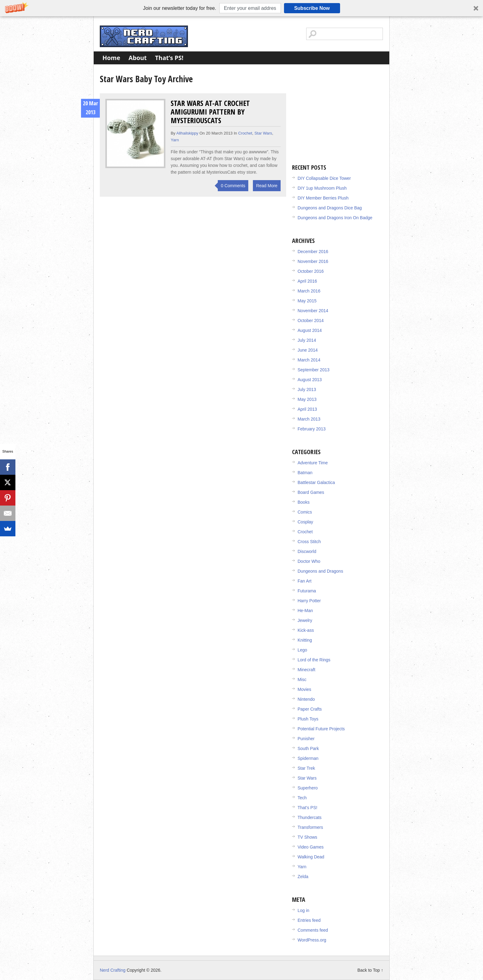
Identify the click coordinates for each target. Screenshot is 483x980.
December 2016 (313, 252)
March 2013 (309, 419)
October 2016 (311, 271)
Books (304, 502)
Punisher (306, 739)
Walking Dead (311, 857)
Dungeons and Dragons (320, 571)
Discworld (307, 551)
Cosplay (305, 522)
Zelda (303, 877)
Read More (267, 186)
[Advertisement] (338, 111)
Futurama (307, 591)
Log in (303, 910)
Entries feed (309, 920)
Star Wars (263, 133)
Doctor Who (309, 561)
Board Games (311, 492)
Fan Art (304, 581)
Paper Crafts (310, 709)
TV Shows (307, 837)
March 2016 (309, 291)
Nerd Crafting (144, 36)
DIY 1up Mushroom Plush (322, 188)
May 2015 (307, 301)
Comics (305, 512)
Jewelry (305, 620)
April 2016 (307, 281)
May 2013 (307, 399)
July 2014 (307, 340)
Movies (304, 689)
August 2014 (310, 330)
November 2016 (313, 261)
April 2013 (307, 409)
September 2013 (314, 370)
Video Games (311, 847)
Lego (302, 650)
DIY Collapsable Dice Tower (324, 178)
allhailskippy (187, 133)
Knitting (305, 640)
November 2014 (313, 311)
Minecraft (306, 670)
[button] (241, 8)
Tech (302, 798)
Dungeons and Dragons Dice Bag (330, 208)
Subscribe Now (312, 8)
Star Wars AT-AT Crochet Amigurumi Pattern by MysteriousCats (210, 112)
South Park (308, 748)
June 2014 (308, 350)
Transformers (310, 827)
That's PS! (307, 808)
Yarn (175, 140)
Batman (305, 473)
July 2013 (307, 389)
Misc (302, 680)
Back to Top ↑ (370, 970)
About (138, 58)
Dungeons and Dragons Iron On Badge (335, 218)
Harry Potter (309, 601)
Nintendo (306, 699)
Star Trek (306, 768)
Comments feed (313, 930)
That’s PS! (169, 58)
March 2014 (309, 360)
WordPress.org (312, 940)
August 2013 (310, 380)
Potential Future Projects (321, 729)
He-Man (305, 611)
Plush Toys (308, 719)
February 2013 (312, 429)
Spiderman (308, 758)
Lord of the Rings (314, 660)
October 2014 (311, 321)
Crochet (245, 133)
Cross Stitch (309, 542)
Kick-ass (306, 630)
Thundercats (310, 817)
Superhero (308, 788)
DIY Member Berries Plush (323, 198)
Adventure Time (313, 463)
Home (112, 58)
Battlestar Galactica (316, 482)
